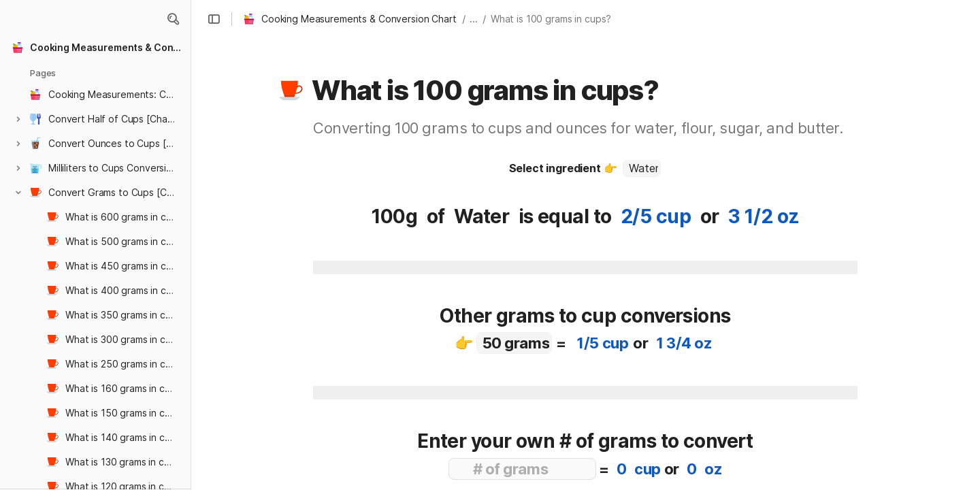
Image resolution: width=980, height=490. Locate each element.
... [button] (474, 19)
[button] (173, 19)
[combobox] (642, 168)
